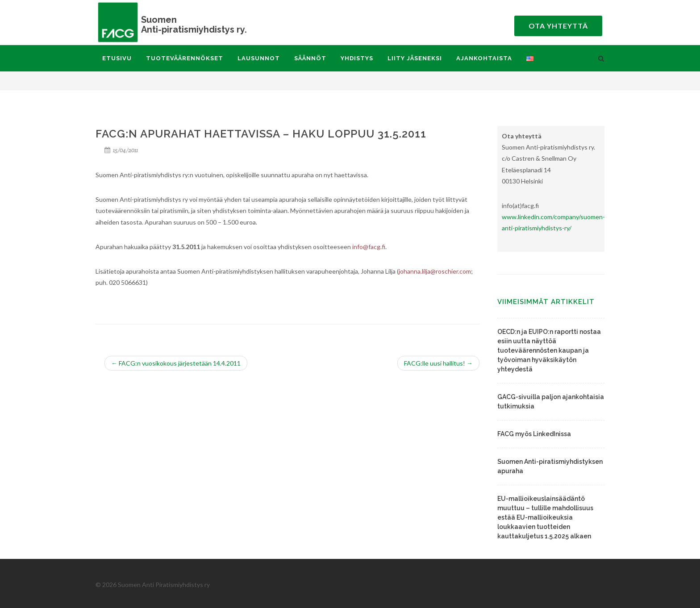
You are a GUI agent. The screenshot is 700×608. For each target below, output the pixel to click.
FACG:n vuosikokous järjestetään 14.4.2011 (176, 363)
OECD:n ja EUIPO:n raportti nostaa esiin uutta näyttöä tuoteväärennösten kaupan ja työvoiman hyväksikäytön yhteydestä (549, 350)
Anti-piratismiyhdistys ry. (185, 24)
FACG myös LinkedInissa (534, 434)
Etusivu (117, 58)
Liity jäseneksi (415, 58)
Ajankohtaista (484, 58)
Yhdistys (357, 58)
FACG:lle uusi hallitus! (438, 363)
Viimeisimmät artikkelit (546, 302)
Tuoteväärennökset (185, 58)
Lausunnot (259, 58)
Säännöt (310, 58)
